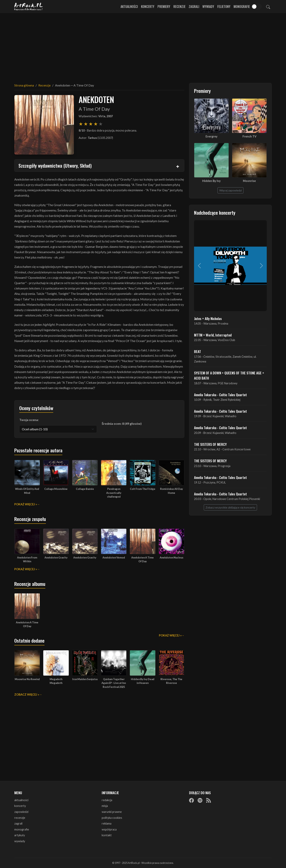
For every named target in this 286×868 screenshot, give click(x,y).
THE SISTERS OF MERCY (210, 444)
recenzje (20, 818)
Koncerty (148, 7)
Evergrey (212, 136)
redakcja (107, 800)
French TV (249, 136)
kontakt (107, 835)
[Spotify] (200, 800)
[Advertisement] (143, 46)
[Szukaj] (268, 7)
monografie (22, 829)
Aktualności (129, 7)
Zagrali (194, 7)
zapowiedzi (21, 812)
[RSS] (209, 800)
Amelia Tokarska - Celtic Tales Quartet (220, 395)
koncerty (20, 806)
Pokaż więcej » (26, 504)
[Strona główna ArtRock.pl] (29, 7)
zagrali (18, 823)
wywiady (20, 841)
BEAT (198, 351)
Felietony (224, 7)
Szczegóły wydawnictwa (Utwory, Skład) (55, 165)
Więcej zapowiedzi (230, 190)
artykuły (20, 835)
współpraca (109, 829)
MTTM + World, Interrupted (213, 335)
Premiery (164, 7)
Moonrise (249, 181)
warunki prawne (112, 812)
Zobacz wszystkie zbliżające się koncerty (230, 507)
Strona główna (24, 85)
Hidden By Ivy (211, 181)
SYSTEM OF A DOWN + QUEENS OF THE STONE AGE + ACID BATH (229, 375)
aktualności (21, 800)
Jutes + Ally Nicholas (208, 318)
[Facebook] (191, 800)
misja (105, 806)
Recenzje (179, 7)
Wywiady (208, 7)
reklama (107, 823)
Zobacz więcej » (27, 694)
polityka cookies (112, 818)
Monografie (242, 7)
